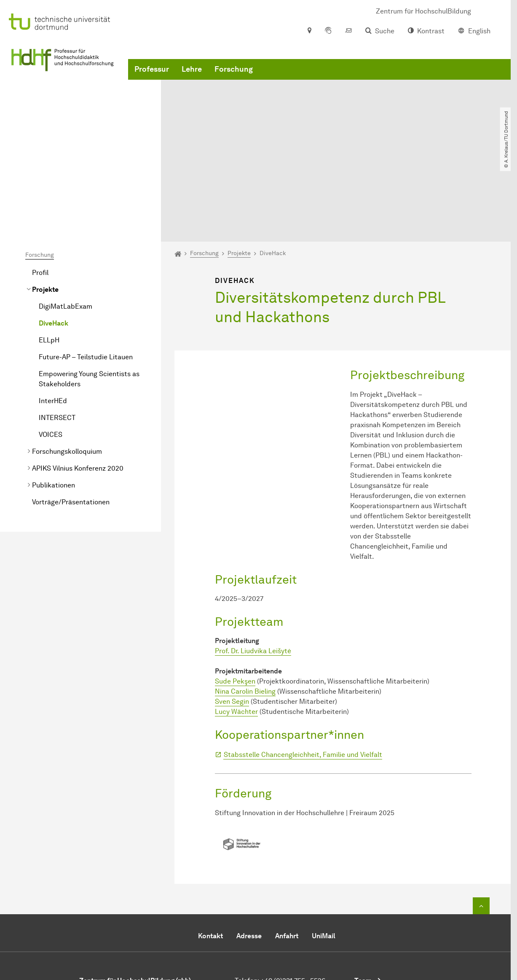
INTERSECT (57, 336)
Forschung (234, 84)
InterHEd (53, 319)
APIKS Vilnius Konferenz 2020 (78, 387)
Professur (152, 84)
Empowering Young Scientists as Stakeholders (89, 297)
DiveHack (54, 242)
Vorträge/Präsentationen (71, 421)
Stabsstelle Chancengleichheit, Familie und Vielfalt (303, 673)
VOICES (51, 353)
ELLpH (49, 259)
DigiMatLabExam (66, 225)
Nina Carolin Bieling (245, 610)
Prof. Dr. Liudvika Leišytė (253, 569)
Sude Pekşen (235, 600)
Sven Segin (232, 620)
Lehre (192, 84)
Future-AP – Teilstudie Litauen (86, 276)
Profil (40, 191)
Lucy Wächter (236, 630)
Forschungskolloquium (67, 370)
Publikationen (54, 404)
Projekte (45, 208)
